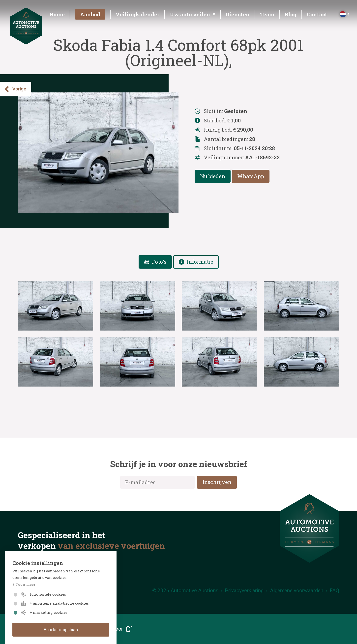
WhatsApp (251, 176)
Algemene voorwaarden (297, 590)
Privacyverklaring (244, 590)
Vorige (15, 89)
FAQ (334, 590)
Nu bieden (213, 176)
